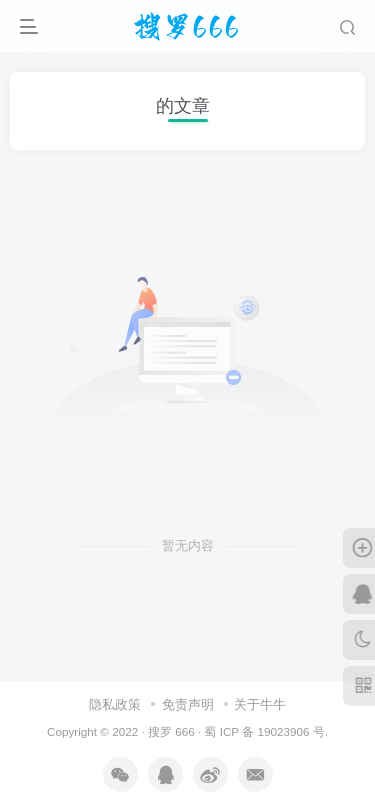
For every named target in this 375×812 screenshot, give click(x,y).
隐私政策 (115, 704)
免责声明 (188, 704)
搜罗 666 (171, 731)
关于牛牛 (260, 704)
